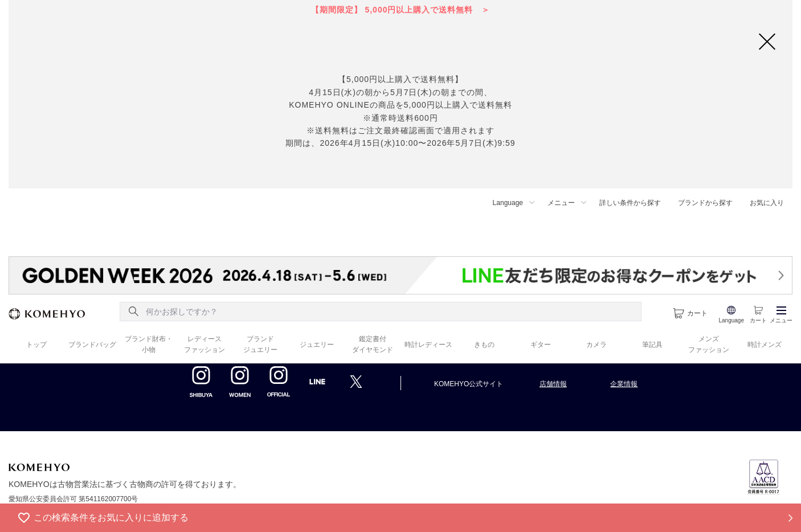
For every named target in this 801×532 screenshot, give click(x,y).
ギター (541, 345)
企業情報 (624, 384)
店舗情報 (553, 384)
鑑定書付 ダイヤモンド (373, 344)
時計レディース (428, 345)
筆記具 (652, 345)
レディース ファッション (205, 344)
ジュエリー (317, 345)
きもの (484, 345)
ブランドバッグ (92, 345)
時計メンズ (765, 345)
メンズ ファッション (709, 344)
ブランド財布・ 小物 (149, 344)
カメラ (596, 345)
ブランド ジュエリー (260, 344)
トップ (36, 345)
